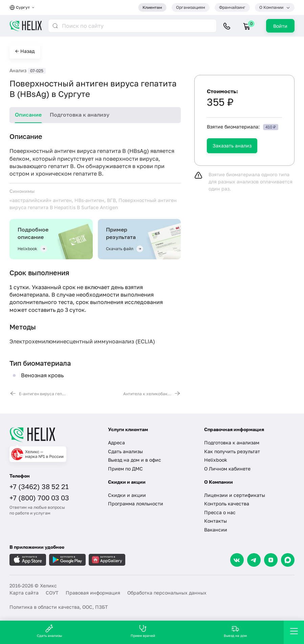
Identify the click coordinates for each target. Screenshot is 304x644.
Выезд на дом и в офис (135, 460)
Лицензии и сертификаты (235, 495)
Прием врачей (143, 631)
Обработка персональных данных (167, 593)
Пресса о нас (220, 512)
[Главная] (54, 435)
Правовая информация (93, 593)
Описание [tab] (28, 115)
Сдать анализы (125, 451)
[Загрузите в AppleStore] (28, 560)
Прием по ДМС (125, 469)
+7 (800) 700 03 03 (39, 498)
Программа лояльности (136, 504)
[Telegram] (254, 560)
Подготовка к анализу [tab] (80, 115)
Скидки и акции (127, 495)
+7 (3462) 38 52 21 (39, 486)
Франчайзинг (232, 7)
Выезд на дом (235, 631)
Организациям (191, 7)
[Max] (288, 560)
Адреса (116, 442)
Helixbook (216, 460)
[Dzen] (271, 560)
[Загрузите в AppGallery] (107, 560)
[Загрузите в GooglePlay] (67, 560)
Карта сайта (24, 593)
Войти (280, 26)
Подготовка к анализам (232, 442)
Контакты (215, 521)
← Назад (25, 51)
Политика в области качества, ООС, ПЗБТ (59, 607)
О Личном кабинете (227, 469)
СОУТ (52, 593)
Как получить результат (232, 451)
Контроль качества (227, 504)
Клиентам (152, 7)
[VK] (237, 560)
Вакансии (216, 530)
